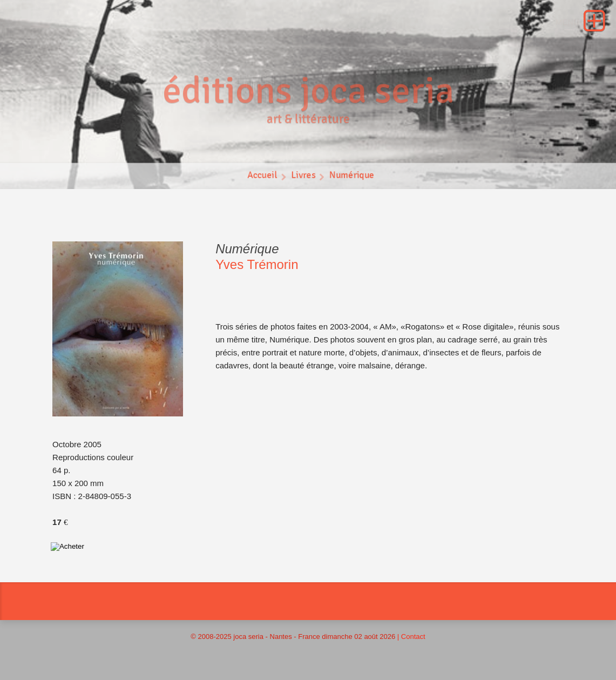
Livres (303, 177)
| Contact (411, 637)
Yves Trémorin (257, 264)
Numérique (352, 177)
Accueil (262, 177)
